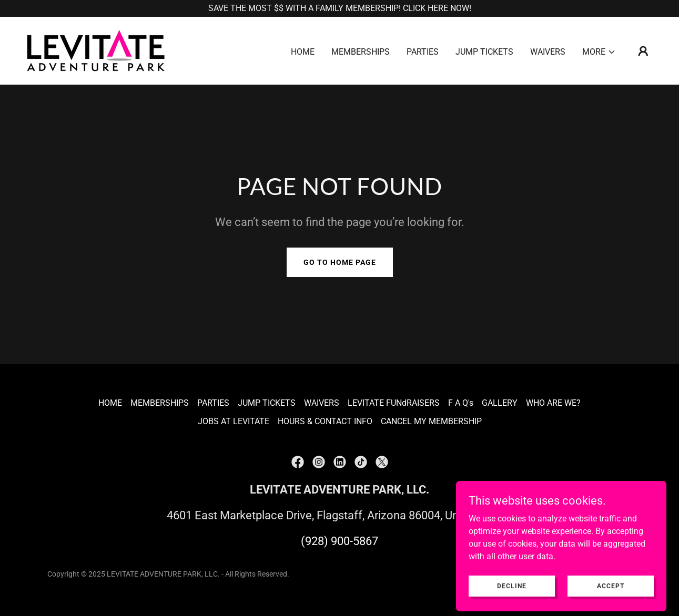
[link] (96, 50)
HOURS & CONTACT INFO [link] (325, 421)
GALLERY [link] (500, 403)
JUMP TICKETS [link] (484, 52)
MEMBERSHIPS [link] (361, 52)
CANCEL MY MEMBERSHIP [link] (431, 421)
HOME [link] (303, 52)
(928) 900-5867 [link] (339, 541)
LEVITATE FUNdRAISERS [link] (394, 403)
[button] (599, 52)
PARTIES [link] (423, 52)
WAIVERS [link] (548, 52)
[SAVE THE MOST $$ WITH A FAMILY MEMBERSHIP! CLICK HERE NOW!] (339, 8)
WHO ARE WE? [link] (553, 403)
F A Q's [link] (461, 403)
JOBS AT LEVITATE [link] (234, 421)
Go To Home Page (340, 262)
